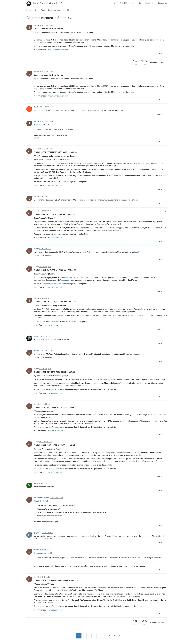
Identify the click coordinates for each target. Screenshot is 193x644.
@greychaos (39, 553)
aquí (136, 200)
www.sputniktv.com (55, 185)
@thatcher (38, 125)
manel (36, 483)
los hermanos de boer (42, 498)
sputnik (36, 25)
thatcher (37, 107)
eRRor (36, 336)
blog (36, 42)
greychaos (38, 533)
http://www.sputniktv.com (58, 50)
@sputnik (37, 501)
